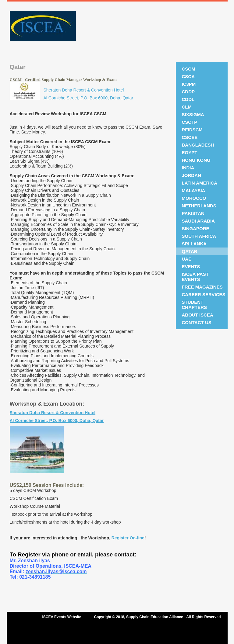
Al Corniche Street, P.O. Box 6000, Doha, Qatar (89, 98)
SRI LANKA (194, 244)
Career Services (204, 294)
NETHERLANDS (199, 206)
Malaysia (194, 190)
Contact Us (197, 322)
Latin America (200, 183)
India (188, 168)
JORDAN (191, 175)
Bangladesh (198, 145)
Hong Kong (196, 160)
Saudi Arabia (199, 221)
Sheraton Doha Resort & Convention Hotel (84, 90)
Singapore (196, 229)
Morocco (194, 198)
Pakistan (193, 213)
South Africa (199, 236)
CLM (187, 107)
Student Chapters (195, 305)
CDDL (188, 99)
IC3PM (189, 84)
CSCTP (190, 122)
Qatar (190, 251)
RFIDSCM (192, 130)
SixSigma (193, 114)
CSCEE (190, 137)
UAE (187, 259)
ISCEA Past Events (195, 277)
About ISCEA (198, 315)
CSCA (188, 76)
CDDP (188, 92)
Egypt (190, 152)
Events (191, 267)
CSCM (189, 69)
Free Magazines (202, 287)
